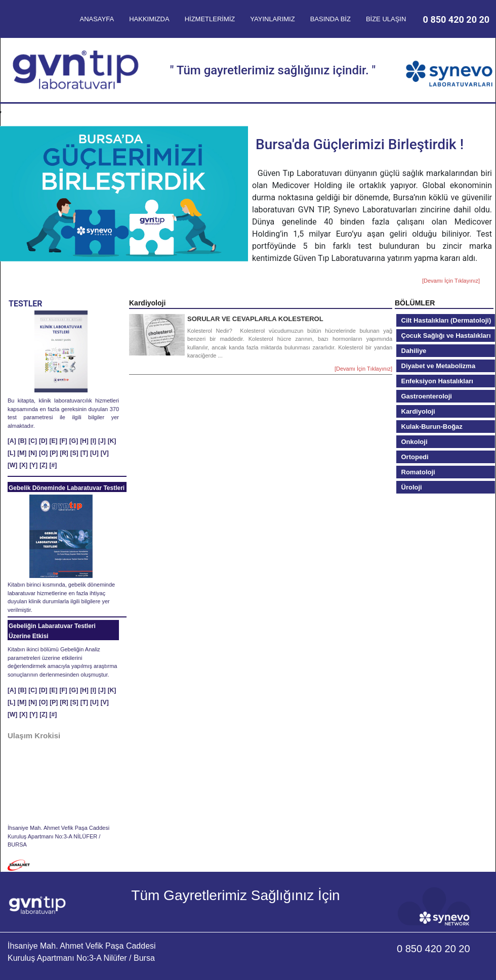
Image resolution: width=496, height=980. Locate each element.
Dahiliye (414, 351)
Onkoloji (415, 442)
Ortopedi (415, 457)
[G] (74, 441)
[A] (12, 441)
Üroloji (412, 487)
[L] (11, 453)
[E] (54, 441)
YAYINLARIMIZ (272, 19)
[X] (23, 465)
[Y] (33, 465)
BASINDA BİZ (330, 19)
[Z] (43, 465)
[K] (112, 441)
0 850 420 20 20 (457, 19)
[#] (53, 465)
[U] (94, 453)
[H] (84, 441)
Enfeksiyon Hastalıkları (437, 381)
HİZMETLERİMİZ (210, 19)
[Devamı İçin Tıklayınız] (451, 281)
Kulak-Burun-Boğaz (432, 427)
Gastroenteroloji (427, 396)
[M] (22, 453)
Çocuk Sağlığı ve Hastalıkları (446, 336)
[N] (33, 453)
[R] (64, 453)
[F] (64, 441)
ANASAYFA (97, 19)
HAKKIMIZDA (149, 19)
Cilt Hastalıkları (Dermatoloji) (446, 320)
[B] (23, 441)
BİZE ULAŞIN (386, 19)
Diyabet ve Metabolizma (439, 366)
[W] (12, 465)
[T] (84, 453)
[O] (43, 453)
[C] (33, 441)
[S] (74, 453)
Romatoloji (418, 472)
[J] (102, 441)
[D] (43, 441)
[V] (105, 453)
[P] (54, 453)
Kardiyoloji (418, 411)
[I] (93, 441)
